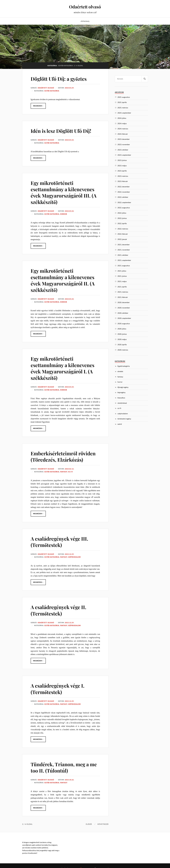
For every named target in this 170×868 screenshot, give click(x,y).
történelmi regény (124, 419)
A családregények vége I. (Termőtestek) (58, 689)
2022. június (122, 218)
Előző (89, 824)
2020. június (122, 334)
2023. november (124, 144)
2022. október (123, 197)
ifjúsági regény (123, 387)
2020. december (124, 302)
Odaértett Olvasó (46, 88)
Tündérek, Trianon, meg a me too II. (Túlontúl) (64, 767)
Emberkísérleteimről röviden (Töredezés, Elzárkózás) (63, 456)
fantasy (64, 472)
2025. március (123, 108)
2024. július (122, 118)
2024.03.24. (70, 140)
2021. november (124, 250)
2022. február (123, 234)
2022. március (123, 229)
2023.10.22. (70, 780)
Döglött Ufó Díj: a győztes (59, 79)
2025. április (122, 102)
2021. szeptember (124, 260)
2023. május (122, 166)
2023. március (123, 176)
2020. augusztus (124, 323)
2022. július (122, 213)
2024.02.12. (70, 469)
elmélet (120, 371)
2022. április (122, 223)
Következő (103, 824)
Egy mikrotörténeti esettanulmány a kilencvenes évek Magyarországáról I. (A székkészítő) (62, 368)
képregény (121, 392)
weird (120, 424)
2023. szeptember (124, 155)
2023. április (122, 171)
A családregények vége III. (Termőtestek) (59, 542)
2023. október (123, 150)
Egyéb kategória (52, 91)
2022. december (124, 187)
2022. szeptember (124, 202)
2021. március (123, 292)
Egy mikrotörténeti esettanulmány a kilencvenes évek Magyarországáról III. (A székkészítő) (64, 192)
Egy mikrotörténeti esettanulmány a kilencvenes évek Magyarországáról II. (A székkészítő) (63, 280)
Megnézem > (38, 106)
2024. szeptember (124, 113)
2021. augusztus (124, 265)
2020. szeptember (124, 318)
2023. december (124, 139)
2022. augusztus (124, 208)
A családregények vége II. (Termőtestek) (58, 610)
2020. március (123, 350)
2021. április (122, 287)
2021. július (122, 271)
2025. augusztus (124, 97)
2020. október (123, 313)
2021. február (123, 297)
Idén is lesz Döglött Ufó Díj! (61, 131)
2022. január (122, 239)
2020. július (122, 329)
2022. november (124, 192)
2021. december (124, 244)
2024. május (122, 123)
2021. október (123, 255)
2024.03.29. (70, 88)
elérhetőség (85, 21)
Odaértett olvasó (85, 7)
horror (64, 214)
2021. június (122, 276)
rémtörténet (122, 403)
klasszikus (121, 398)
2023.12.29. (70, 554)
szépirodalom (74, 557)
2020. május (122, 339)
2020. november (124, 308)
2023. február (123, 181)
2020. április (122, 344)
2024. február (123, 134)
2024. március (123, 129)
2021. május (122, 281)
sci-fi (70, 472)
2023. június (122, 160)
